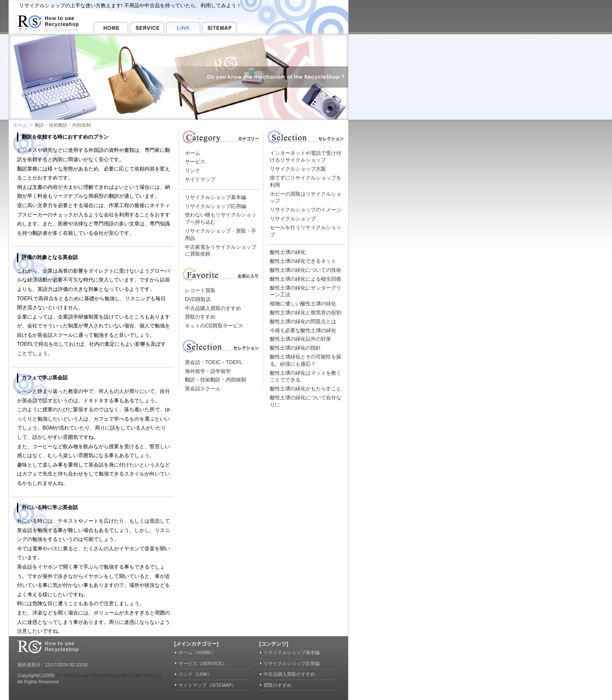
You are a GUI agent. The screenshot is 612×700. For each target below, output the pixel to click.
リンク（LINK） (195, 674)
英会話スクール (203, 389)
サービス (195, 162)
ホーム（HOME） (197, 652)
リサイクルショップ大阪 (298, 169)
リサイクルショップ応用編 (215, 206)
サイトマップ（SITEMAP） (207, 685)
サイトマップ (200, 179)
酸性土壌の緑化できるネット (303, 261)
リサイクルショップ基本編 (215, 197)
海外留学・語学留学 (208, 371)
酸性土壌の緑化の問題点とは (303, 322)
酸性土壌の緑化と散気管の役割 (306, 313)
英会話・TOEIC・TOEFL (214, 362)
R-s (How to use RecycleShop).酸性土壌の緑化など (109, 675)
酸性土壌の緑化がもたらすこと (306, 389)
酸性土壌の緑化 (288, 252)
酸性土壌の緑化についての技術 (306, 270)
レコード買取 (200, 290)
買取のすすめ (200, 317)
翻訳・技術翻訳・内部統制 (215, 380)
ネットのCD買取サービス (214, 326)
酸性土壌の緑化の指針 (295, 348)
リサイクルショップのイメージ (306, 210)
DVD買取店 (198, 299)
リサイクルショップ (293, 219)
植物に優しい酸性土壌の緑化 (303, 304)
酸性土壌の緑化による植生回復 (306, 279)
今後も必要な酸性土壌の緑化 (303, 330)
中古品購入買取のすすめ (213, 308)
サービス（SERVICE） (203, 663)
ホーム (20, 125)
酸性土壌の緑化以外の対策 (300, 339)
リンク (193, 171)
